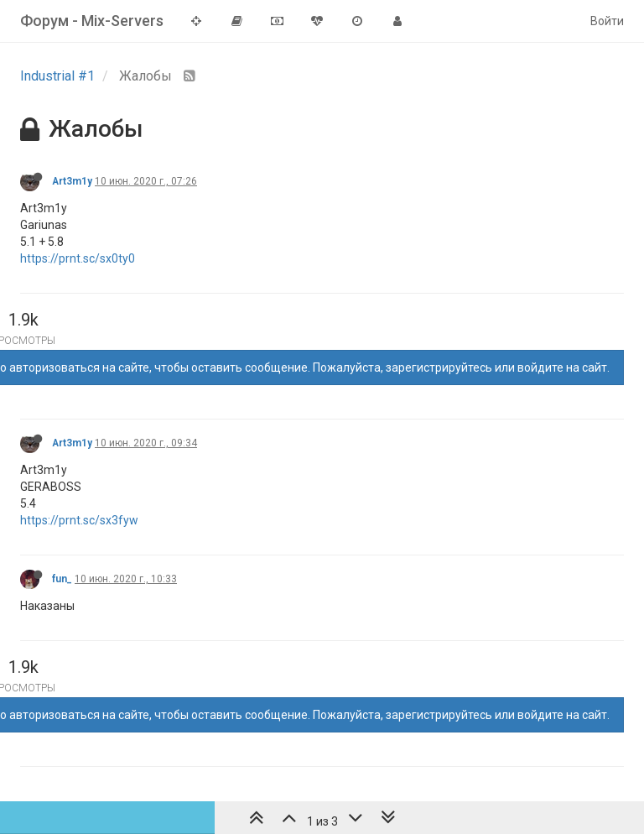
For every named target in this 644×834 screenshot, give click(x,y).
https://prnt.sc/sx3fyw (79, 520)
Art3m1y (72, 181)
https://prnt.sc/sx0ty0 (78, 258)
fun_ (62, 579)
